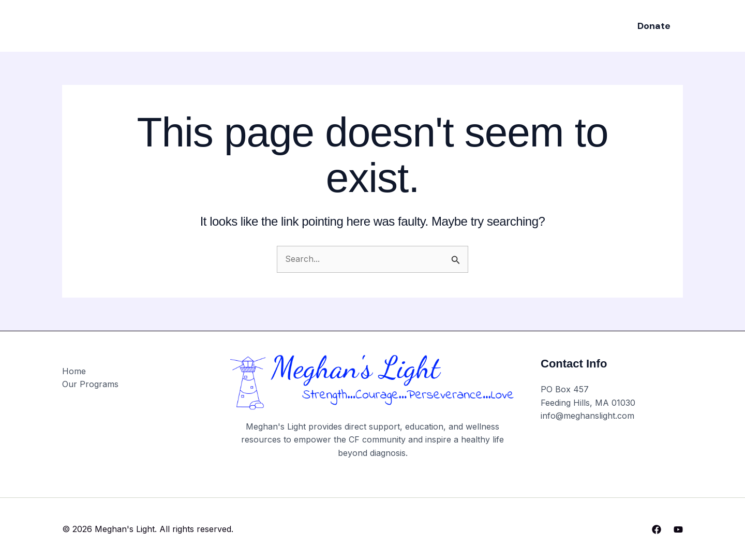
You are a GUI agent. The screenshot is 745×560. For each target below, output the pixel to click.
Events (401, 26)
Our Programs (342, 26)
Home (284, 26)
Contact (492, 26)
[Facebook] (657, 529)
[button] (654, 26)
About (445, 26)
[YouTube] (678, 529)
